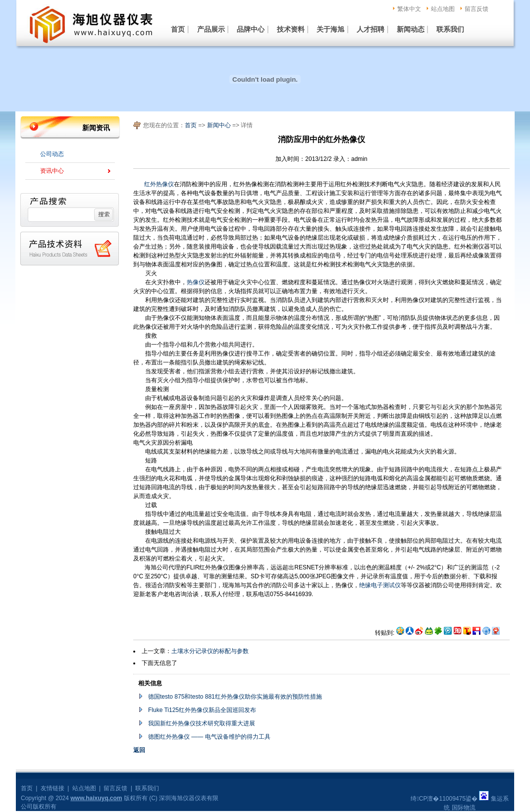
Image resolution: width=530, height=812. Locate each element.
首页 (178, 29)
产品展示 (211, 29)
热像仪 (196, 282)
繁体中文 (409, 9)
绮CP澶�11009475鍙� (444, 799)
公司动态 (52, 154)
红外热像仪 (159, 184)
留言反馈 (477, 9)
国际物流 (464, 808)
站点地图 (443, 9)
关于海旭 (330, 29)
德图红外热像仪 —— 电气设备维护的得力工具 (209, 737)
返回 (139, 750)
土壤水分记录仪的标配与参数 (210, 651)
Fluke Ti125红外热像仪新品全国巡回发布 (202, 710)
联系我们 (450, 29)
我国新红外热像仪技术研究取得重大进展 (202, 723)
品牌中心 (251, 29)
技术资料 (291, 29)
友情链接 (53, 788)
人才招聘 (371, 29)
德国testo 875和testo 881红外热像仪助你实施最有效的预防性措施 (235, 697)
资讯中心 (52, 171)
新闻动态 (411, 29)
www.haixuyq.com (96, 798)
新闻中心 (220, 125)
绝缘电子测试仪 (380, 585)
